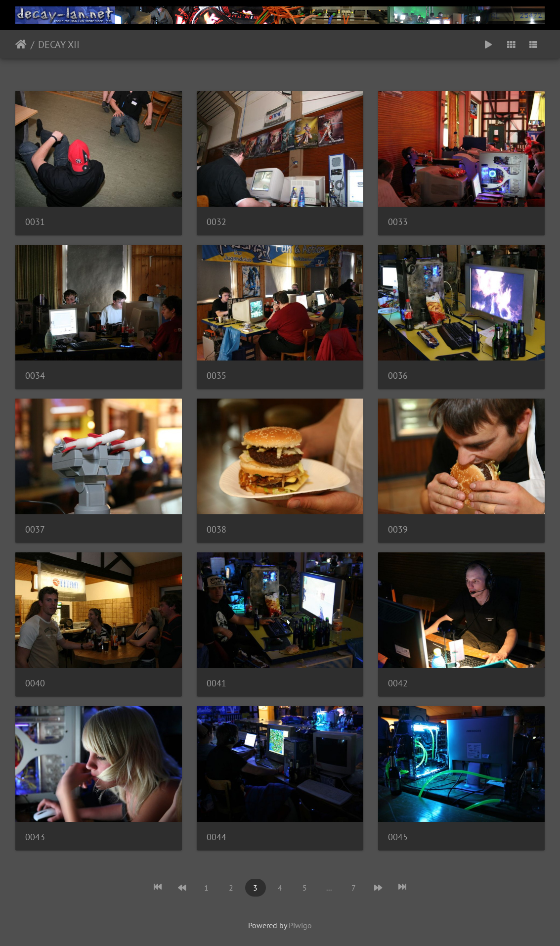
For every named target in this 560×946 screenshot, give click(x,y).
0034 (35, 376)
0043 (35, 837)
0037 (35, 529)
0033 (398, 222)
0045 (398, 837)
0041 (216, 683)
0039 (398, 529)
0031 (35, 222)
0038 (216, 529)
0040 (35, 683)
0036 (398, 376)
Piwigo (300, 925)
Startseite (21, 45)
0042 (398, 683)
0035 (216, 376)
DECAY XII (59, 45)
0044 (216, 837)
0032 (216, 222)
